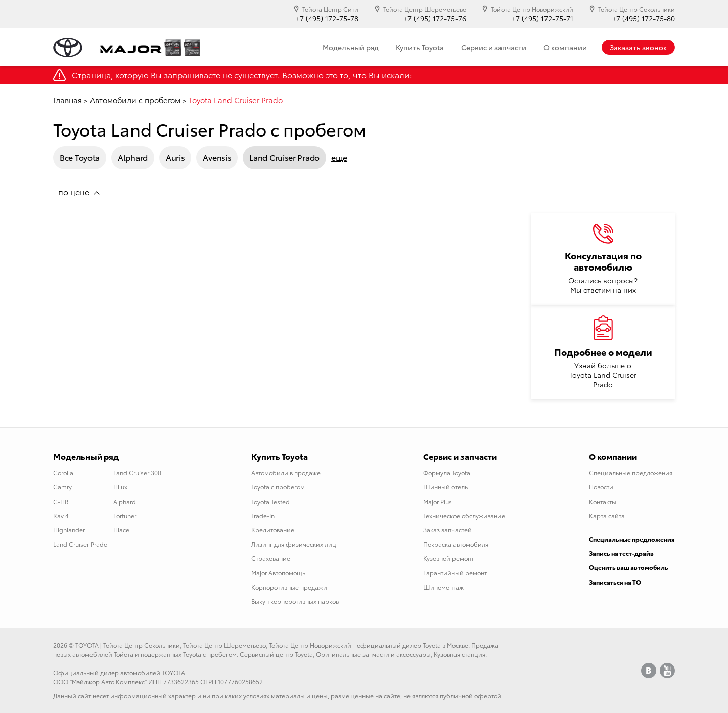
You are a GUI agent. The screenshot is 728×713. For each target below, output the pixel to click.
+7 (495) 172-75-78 (327, 18)
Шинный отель (445, 487)
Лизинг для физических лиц (294, 544)
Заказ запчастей (447, 530)
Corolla (63, 473)
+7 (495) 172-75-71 (542, 18)
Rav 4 (61, 516)
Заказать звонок (638, 47)
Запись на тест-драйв (621, 553)
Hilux (120, 487)
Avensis (217, 157)
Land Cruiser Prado (284, 157)
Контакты (603, 501)
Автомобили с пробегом (135, 100)
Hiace (121, 530)
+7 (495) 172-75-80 (644, 18)
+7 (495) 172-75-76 (435, 18)
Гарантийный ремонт (455, 573)
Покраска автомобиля (456, 544)
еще (339, 157)
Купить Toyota (420, 47)
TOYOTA (87, 645)
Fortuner (125, 516)
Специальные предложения (631, 473)
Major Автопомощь (278, 573)
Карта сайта (607, 516)
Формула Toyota (447, 473)
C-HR (61, 501)
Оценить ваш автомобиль (629, 567)
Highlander (69, 530)
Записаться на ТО (615, 582)
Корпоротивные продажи (289, 587)
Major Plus (438, 501)
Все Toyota (80, 157)
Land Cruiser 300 (137, 473)
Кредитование (273, 530)
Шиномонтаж (443, 587)
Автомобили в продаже (286, 473)
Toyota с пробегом (278, 487)
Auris (175, 157)
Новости (601, 487)
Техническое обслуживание (464, 516)
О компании (565, 47)
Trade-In (263, 516)
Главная (67, 100)
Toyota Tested (270, 501)
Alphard (133, 157)
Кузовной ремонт (448, 558)
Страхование (271, 558)
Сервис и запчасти (494, 47)
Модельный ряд (351, 47)
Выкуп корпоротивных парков (295, 601)
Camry (62, 487)
